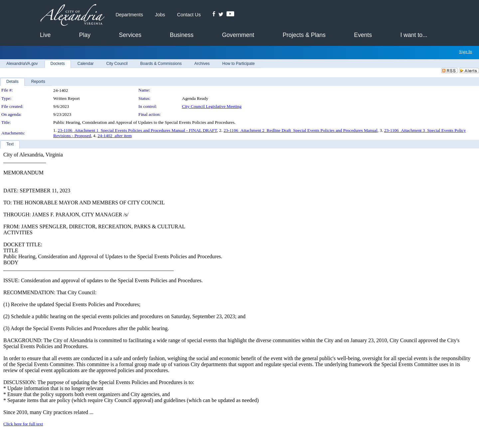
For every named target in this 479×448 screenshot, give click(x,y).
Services (130, 35)
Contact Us (189, 15)
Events (363, 35)
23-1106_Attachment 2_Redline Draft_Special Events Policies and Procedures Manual (301, 130)
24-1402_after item (115, 136)
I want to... (414, 35)
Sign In (466, 51)
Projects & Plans (304, 35)
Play (85, 35)
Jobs (160, 15)
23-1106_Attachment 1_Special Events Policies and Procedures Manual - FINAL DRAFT (137, 130)
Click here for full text (23, 424)
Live (45, 35)
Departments (129, 15)
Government (238, 35)
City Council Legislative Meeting (212, 106)
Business (181, 35)
